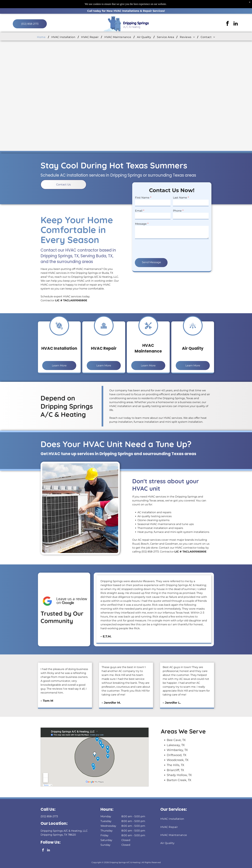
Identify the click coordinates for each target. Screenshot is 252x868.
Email (194, 211)
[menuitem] (42, 37)
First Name (197, 198)
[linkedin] (236, 24)
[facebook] (227, 24)
